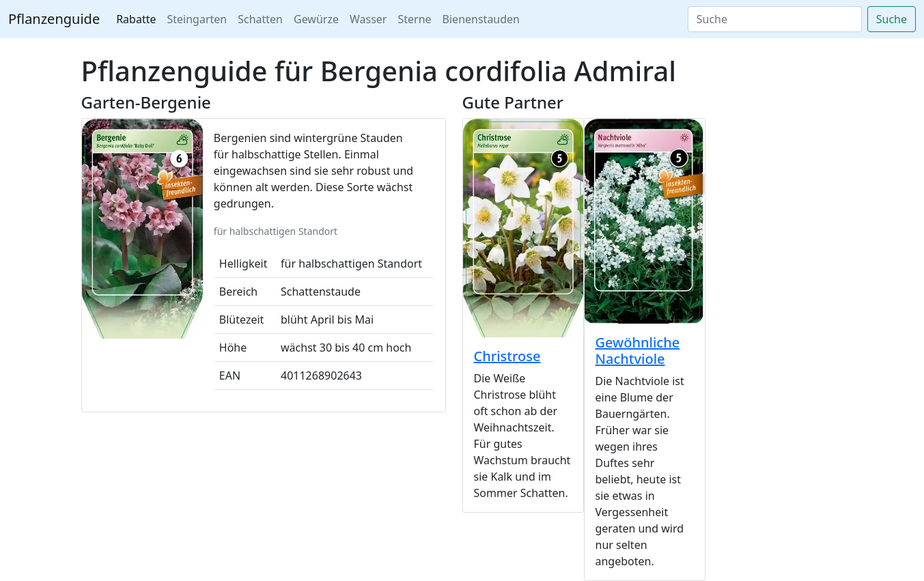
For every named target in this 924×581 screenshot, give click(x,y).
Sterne (414, 19)
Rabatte (136, 19)
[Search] (775, 19)
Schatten (260, 19)
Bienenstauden (481, 19)
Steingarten (197, 19)
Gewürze (316, 19)
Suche (892, 19)
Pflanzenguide (54, 19)
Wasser (368, 19)
